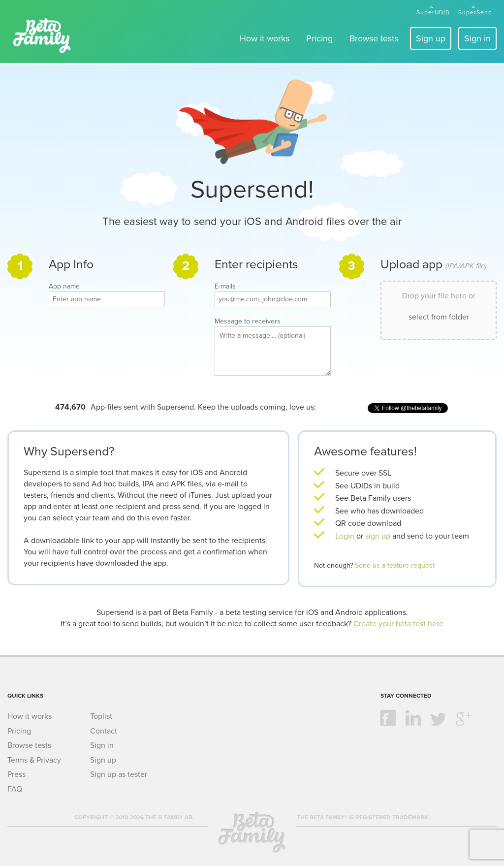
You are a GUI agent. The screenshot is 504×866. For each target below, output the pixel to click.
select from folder (439, 317)
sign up (379, 536)
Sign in (477, 38)
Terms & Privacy (34, 760)
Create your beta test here (398, 624)
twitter (439, 718)
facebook (388, 718)
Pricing (319, 38)
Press (16, 774)
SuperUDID (433, 12)
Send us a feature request (395, 565)
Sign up (431, 38)
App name (64, 287)
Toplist (101, 716)
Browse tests (374, 38)
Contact (104, 731)
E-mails (225, 287)
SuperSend (475, 12)
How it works (265, 38)
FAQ (15, 789)
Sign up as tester (119, 774)
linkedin (413, 718)
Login (345, 536)
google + (464, 718)
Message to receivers (248, 321)
